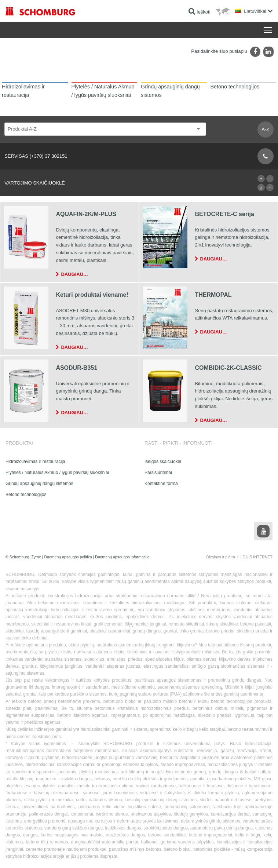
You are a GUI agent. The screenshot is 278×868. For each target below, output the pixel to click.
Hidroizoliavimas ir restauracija (35, 462)
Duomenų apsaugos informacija (122, 557)
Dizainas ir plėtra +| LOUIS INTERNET (239, 557)
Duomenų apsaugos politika (68, 557)
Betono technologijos (26, 495)
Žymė (36, 557)
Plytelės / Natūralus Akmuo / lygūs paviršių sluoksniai (57, 473)
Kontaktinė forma (161, 484)
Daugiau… (74, 274)
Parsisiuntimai (158, 473)
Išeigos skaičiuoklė (163, 462)
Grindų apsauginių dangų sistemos (39, 484)
